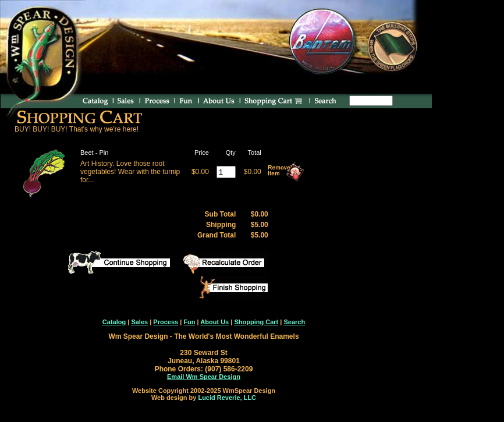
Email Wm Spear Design (204, 377)
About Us (214, 322)
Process (166, 322)
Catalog (114, 322)
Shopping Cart (256, 322)
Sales (139, 322)
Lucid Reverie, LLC (227, 398)
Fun (189, 322)
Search (294, 322)
